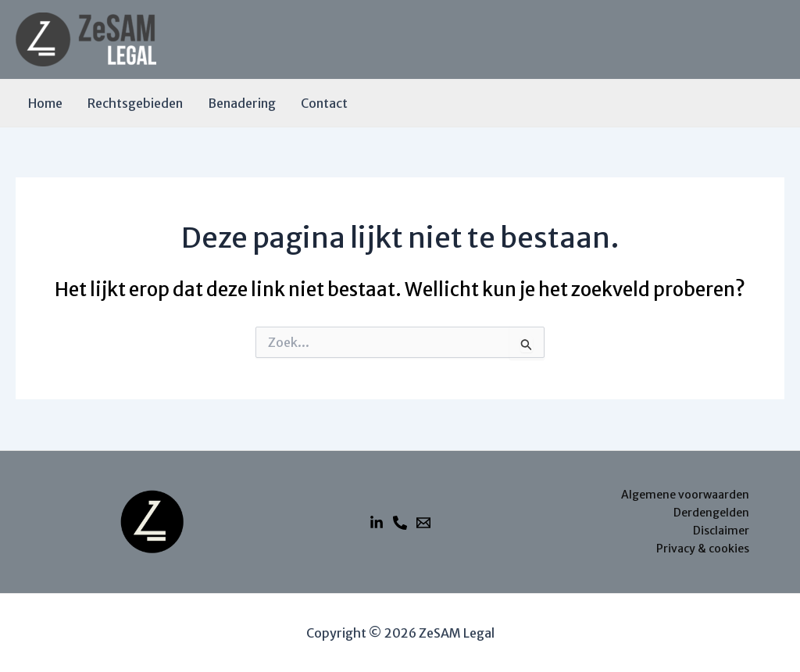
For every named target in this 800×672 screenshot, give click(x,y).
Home (45, 103)
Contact (324, 103)
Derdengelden (711, 513)
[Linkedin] (377, 523)
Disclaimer (721, 531)
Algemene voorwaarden (685, 495)
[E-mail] (423, 523)
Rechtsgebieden (135, 103)
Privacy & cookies (703, 549)
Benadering (242, 103)
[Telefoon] (400, 523)
